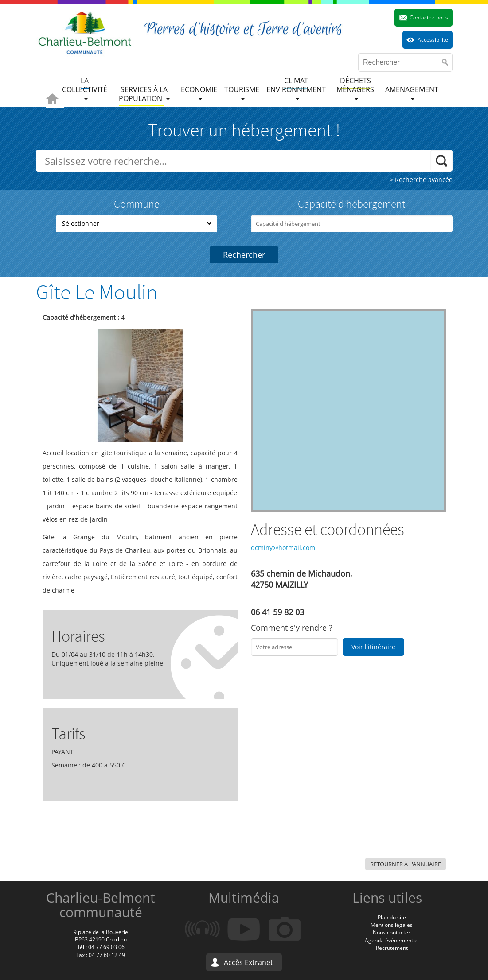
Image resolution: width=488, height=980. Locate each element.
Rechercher (244, 255)
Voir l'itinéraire (373, 647)
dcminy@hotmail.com (283, 548)
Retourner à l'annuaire (406, 864)
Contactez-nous (429, 17)
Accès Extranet (248, 962)
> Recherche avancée (421, 180)
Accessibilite (433, 40)
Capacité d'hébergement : (81, 317)
